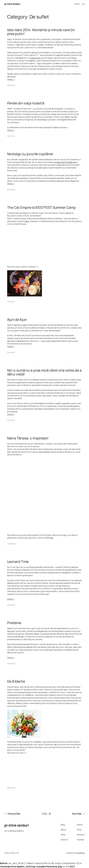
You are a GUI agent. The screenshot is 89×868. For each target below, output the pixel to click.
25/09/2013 (11, 544)
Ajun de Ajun (17, 319)
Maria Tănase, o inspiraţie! (28, 438)
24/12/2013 (11, 352)
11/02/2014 (11, 302)
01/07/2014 (11, 136)
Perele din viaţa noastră (26, 103)
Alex (27, 221)
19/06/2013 (11, 664)
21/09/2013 (11, 605)
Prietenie (14, 623)
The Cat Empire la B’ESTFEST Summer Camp (41, 207)
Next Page (78, 814)
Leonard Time (18, 562)
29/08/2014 (11, 85)
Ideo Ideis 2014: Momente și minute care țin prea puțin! (41, 32)
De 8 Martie (16, 681)
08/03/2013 (11, 788)
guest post (36, 58)
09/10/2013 (11, 420)
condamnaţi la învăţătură (64, 162)
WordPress (81, 853)
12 (50, 813)
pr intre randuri (12, 4)
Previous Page (12, 814)
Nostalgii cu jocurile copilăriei (30, 154)
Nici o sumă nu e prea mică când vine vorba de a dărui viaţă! (44, 372)
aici (52, 538)
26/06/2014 (11, 190)
